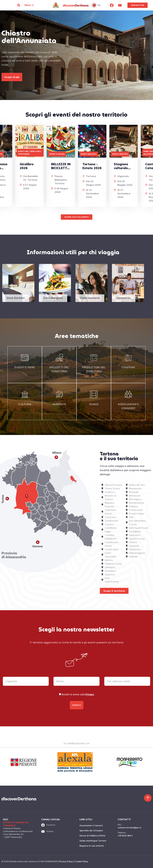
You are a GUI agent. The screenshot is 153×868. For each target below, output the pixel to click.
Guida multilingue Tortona (93, 841)
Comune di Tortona (12, 828)
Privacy (90, 694)
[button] (19, 5)
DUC (6, 819)
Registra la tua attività (92, 846)
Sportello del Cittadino (91, 831)
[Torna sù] (148, 798)
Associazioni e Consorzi (91, 825)
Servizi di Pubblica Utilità (92, 836)
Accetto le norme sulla (78, 695)
